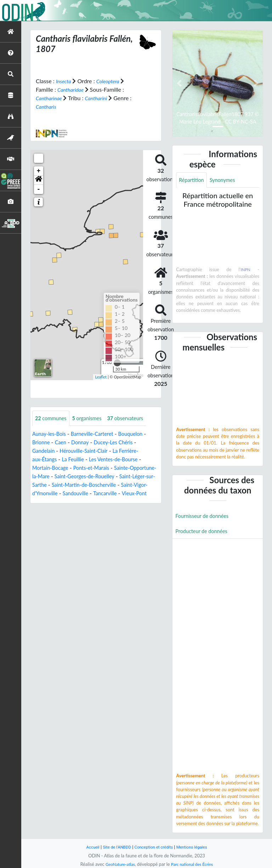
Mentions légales (196, 847)
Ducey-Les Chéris (121, 443)
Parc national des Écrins (194, 864)
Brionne (42, 443)
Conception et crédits (154, 847)
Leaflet (101, 377)
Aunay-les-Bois (51, 434)
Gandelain (45, 451)
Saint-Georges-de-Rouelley (119, 477)
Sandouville (145, 494)
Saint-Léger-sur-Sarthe (60, 485)
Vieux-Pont (81, 502)
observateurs (134, 418)
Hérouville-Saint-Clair (89, 451)
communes (53, 418)
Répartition (193, 180)
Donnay (84, 443)
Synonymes (227, 180)
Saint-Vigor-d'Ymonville (96, 494)
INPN (245, 270)
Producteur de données (204, 533)
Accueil (87, 847)
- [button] (39, 189)
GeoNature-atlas (118, 864)
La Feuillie (77, 460)
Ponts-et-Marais (98, 468)
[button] (39, 180)
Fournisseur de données (205, 517)
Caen (63, 443)
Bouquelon (140, 434)
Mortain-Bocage (52, 468)
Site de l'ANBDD (114, 847)
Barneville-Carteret (98, 434)
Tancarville (49, 502)
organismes (92, 418)
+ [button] (39, 171)
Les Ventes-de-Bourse (121, 460)
